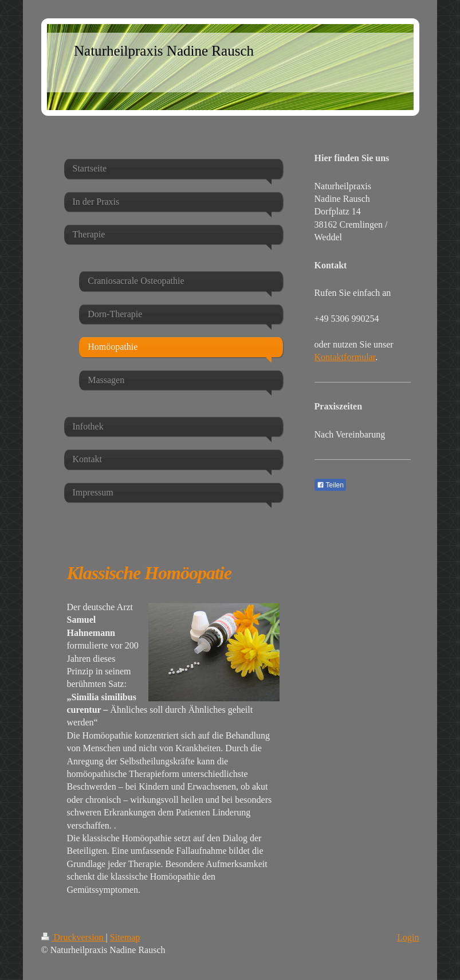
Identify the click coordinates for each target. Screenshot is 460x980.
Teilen (330, 485)
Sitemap (125, 937)
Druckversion (74, 937)
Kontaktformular (345, 357)
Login (408, 937)
